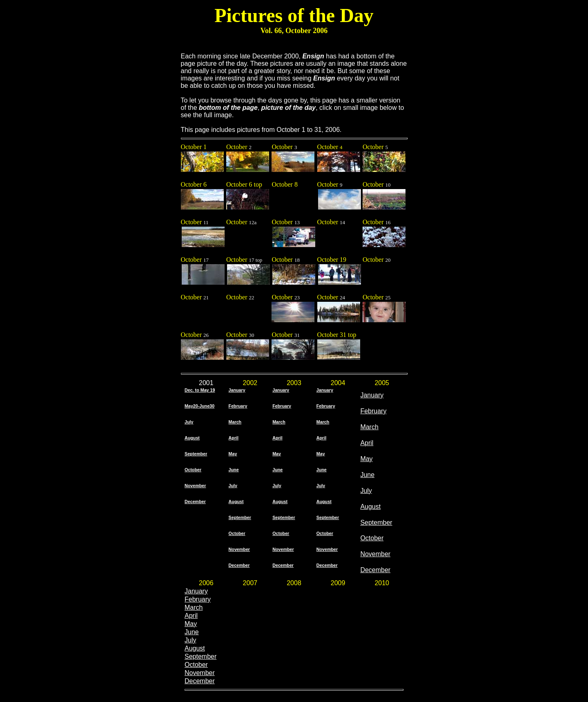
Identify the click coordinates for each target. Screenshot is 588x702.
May (366, 459)
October (372, 538)
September (376, 523)
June (367, 475)
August (370, 507)
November (375, 554)
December (375, 570)
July (366, 491)
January (196, 591)
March (194, 607)
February (198, 599)
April (191, 616)
